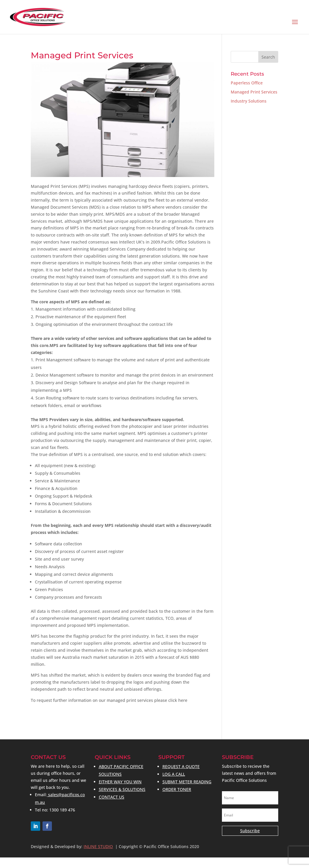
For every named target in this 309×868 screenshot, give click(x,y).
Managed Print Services (254, 92)
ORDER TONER (177, 789)
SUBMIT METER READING (187, 782)
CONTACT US (112, 797)
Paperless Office (247, 83)
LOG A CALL (174, 774)
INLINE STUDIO (98, 846)
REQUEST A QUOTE (181, 766)
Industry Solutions (249, 101)
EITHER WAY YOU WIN (120, 782)
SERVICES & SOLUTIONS (122, 789)
